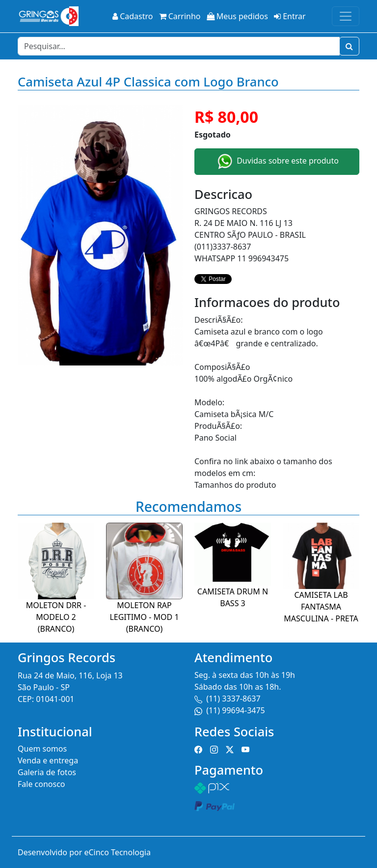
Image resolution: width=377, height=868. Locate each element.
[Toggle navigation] (346, 16)
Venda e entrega (48, 760)
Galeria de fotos (47, 772)
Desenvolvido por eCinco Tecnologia (84, 852)
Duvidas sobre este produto (277, 162)
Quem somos (42, 749)
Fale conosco (41, 784)
